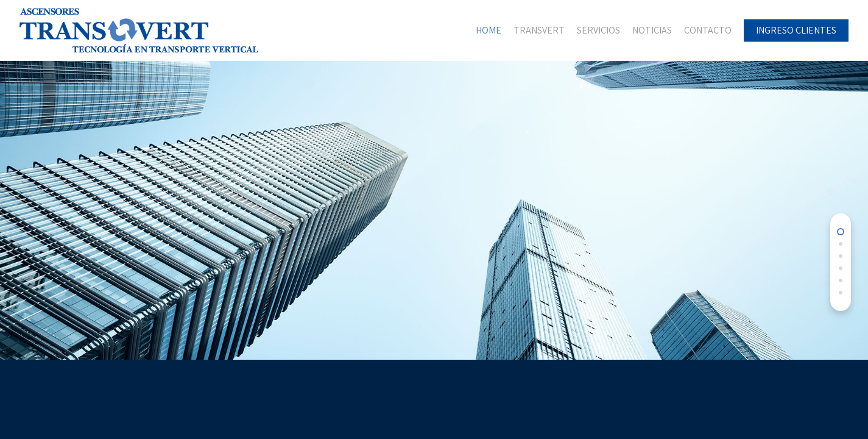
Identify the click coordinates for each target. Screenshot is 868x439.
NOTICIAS (652, 30)
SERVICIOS (598, 30)
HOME (489, 30)
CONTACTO (708, 30)
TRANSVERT (539, 30)
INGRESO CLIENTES (796, 30)
